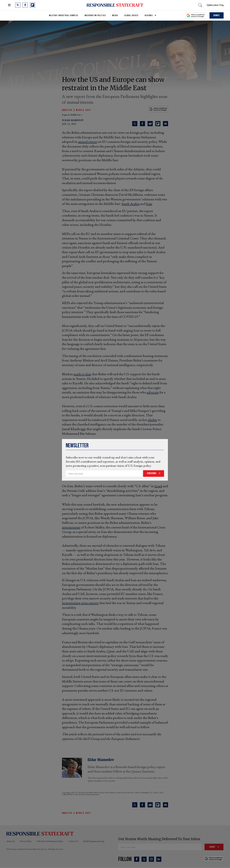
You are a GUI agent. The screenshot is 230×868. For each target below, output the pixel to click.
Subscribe (152, 473)
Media (115, 15)
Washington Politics (95, 15)
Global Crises (131, 15)
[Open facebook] (25, 5)
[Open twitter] (18, 5)
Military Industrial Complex (64, 15)
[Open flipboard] (32, 5)
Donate (217, 15)
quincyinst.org (215, 5)
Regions (149, 15)
